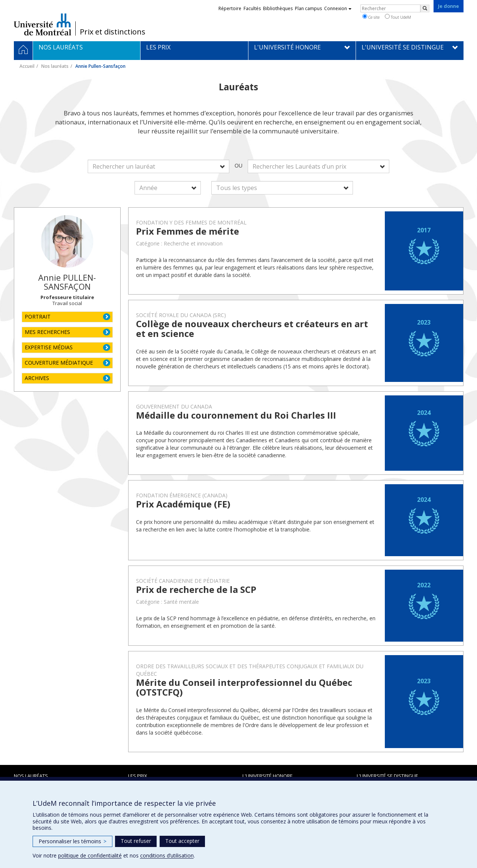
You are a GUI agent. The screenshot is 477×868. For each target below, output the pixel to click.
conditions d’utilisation (167, 855)
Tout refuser (136, 841)
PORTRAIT (38, 317)
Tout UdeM (398, 17)
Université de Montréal (43, 24)
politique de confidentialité (90, 855)
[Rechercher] (425, 8)
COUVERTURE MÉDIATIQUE (59, 363)
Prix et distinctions (113, 32)
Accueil (27, 66)
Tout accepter (182, 841)
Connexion (338, 8)
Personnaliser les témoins (73, 841)
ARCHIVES (37, 378)
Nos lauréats (55, 66)
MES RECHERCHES (47, 332)
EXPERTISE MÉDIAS (49, 347)
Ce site (371, 17)
